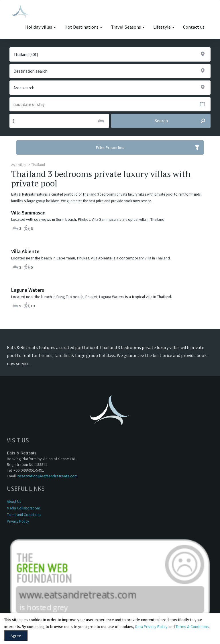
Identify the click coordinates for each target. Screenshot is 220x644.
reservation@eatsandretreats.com (48, 476)
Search (182, 121)
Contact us (194, 27)
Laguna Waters (28, 290)
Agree (16, 636)
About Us (14, 502)
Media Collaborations (24, 508)
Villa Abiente (25, 251)
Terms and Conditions (24, 515)
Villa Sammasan (28, 213)
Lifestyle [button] (164, 27)
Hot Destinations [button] (83, 27)
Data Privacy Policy (151, 627)
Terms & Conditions (192, 627)
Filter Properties (150, 147)
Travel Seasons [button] (128, 27)
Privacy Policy (18, 521)
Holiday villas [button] (41, 27)
